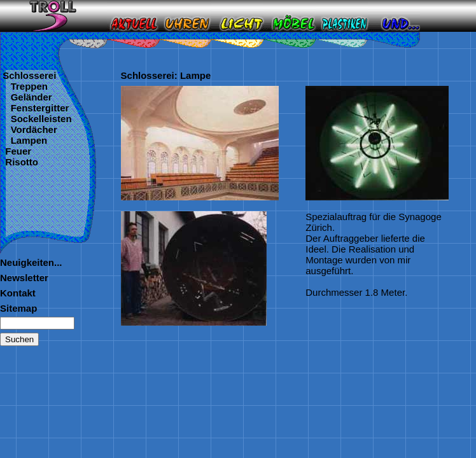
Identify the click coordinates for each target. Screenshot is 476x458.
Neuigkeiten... (31, 262)
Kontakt (18, 293)
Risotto (22, 162)
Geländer (28, 97)
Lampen (26, 140)
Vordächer (31, 129)
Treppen (26, 86)
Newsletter (24, 278)
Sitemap (18, 308)
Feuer (18, 151)
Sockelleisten (38, 119)
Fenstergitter (37, 108)
